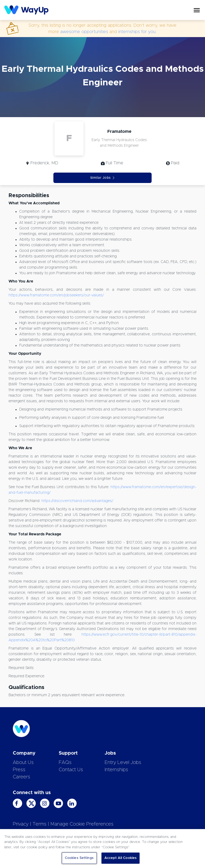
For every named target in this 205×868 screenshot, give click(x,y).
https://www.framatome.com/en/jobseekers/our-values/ (56, 295)
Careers (21, 777)
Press (19, 770)
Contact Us (71, 770)
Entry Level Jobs (123, 763)
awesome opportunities (84, 32)
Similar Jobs (103, 178)
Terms (40, 824)
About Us (23, 763)
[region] (102, 849)
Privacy (21, 824)
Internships (116, 770)
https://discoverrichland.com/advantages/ (77, 501)
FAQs (65, 763)
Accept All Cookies (121, 858)
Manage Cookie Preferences (82, 824)
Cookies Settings (79, 858)
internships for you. (137, 32)
